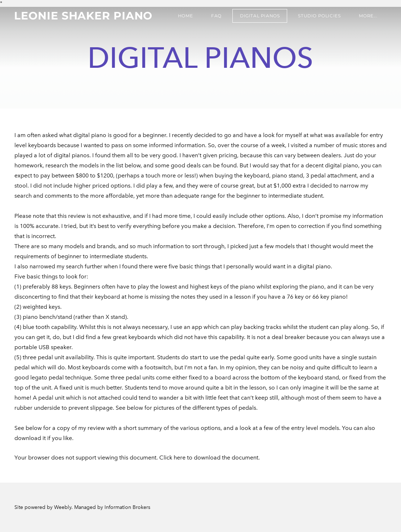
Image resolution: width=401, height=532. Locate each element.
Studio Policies (319, 16)
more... (368, 16)
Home (185, 16)
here (180, 458)
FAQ (216, 16)
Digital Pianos (259, 16)
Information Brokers (127, 507)
